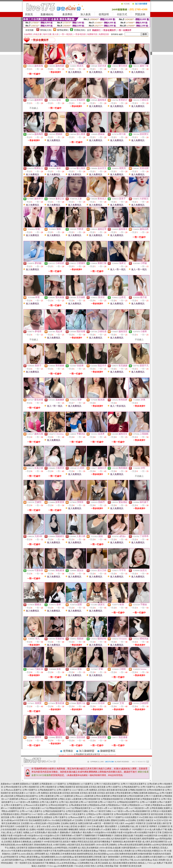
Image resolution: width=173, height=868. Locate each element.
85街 (26, 820)
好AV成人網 (150, 829)
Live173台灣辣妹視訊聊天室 (78, 808)
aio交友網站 (131, 820)
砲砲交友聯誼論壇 (64, 820)
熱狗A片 (116, 829)
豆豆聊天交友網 (91, 820)
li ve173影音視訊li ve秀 (118, 808)
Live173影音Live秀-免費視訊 (85, 790)
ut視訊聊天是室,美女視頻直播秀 (81, 845)
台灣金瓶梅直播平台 (131, 787)
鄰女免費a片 (88, 833)
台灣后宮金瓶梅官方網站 (77, 811)
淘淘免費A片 (126, 829)
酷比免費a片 (54, 833)
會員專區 (67, 14)
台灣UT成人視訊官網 (68, 802)
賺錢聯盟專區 (108, 751)
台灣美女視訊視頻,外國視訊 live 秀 (151, 851)
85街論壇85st (100, 833)
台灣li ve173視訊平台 (107, 802)
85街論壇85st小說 (35, 836)
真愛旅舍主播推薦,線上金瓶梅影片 (28, 842)
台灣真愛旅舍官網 (132, 799)
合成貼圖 (21, 829)
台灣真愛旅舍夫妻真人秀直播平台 (16, 814)
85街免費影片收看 (115, 833)
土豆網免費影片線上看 (128, 826)
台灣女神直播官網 (122, 793)
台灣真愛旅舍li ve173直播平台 (53, 784)
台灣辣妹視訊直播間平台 (128, 802)
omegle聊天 (130, 823)
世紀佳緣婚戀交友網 (38, 820)
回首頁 (29, 14)
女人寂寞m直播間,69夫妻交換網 (147, 857)
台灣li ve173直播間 (148, 802)
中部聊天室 (141, 823)
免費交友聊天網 (85, 823)
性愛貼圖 (12, 839)
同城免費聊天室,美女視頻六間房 (100, 860)
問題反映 (140, 14)
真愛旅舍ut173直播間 (10, 784)
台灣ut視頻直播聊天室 (140, 811)
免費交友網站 (104, 820)
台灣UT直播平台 (148, 787)
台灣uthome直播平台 (13, 790)
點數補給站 (47, 14)
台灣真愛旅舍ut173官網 (116, 805)
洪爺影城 (118, 836)
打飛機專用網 (89, 836)
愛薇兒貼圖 (128, 836)
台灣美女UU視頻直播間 (161, 811)
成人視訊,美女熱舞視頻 (88, 848)
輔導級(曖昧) (63, 30)
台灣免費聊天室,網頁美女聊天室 (87, 754)
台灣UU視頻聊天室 (30, 787)
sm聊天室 (97, 823)
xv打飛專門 (77, 836)
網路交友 (16, 823)
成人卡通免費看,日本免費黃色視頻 (61, 854)
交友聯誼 (141, 820)
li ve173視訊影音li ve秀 (139, 808)
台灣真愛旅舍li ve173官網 (138, 805)
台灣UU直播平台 (113, 787)
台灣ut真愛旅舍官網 (78, 805)
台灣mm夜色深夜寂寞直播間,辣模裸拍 (135, 845)
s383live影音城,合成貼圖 (110, 848)
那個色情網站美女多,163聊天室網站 (50, 845)
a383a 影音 (46, 826)
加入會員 (85, 14)
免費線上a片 (29, 833)
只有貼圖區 (139, 836)
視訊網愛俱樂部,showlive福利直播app (58, 857)
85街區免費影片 (132, 817)
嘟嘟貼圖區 (73, 829)
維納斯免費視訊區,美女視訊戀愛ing (93, 854)
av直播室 (107, 829)
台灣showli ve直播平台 (28, 799)
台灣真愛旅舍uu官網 (96, 805)
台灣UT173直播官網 (153, 796)
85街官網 (19, 820)
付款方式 (122, 14)
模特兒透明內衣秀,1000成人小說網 (70, 860)
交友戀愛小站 (27, 823)
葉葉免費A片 (97, 829)
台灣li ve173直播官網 (63, 796)
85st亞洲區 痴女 (146, 817)
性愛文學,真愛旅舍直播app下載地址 (91, 851)
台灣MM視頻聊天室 (12, 787)
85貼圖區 (41, 829)
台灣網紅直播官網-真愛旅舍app (145, 793)
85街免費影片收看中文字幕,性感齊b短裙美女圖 (53, 851)
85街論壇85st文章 (51, 836)
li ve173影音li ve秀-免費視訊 (36, 793)
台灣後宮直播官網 (118, 796)
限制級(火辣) (46, 30)
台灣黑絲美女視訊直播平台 (26, 796)
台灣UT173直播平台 (115, 817)
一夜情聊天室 (108, 823)
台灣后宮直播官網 (135, 796)
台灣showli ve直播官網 (83, 796)
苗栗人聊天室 (163, 823)
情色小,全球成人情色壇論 (102, 866)
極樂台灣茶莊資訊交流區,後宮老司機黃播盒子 (92, 842)
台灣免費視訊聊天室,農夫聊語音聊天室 (68, 839)
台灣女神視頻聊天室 (91, 799)
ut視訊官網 (8, 796)
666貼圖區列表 (151, 836)
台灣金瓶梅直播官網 (48, 799)
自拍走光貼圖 (51, 829)
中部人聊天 (119, 823)
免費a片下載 (161, 829)
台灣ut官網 (152, 784)
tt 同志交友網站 (53, 823)
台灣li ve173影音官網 (88, 802)
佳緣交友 (149, 820)
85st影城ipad (9, 820)
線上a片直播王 (16, 833)
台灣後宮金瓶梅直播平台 (54, 811)
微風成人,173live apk (147, 863)
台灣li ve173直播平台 (96, 817)
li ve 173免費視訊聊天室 (14, 808)
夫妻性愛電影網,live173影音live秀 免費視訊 (140, 848)
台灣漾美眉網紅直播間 (160, 808)
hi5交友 (165, 820)
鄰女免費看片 (111, 826)
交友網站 (65, 823)
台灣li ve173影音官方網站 (100, 811)
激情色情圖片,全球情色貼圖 (120, 857)
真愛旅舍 (48, 817)
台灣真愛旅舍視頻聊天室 (112, 799)
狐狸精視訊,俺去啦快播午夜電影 (127, 842)
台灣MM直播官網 (102, 796)
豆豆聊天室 (144, 826)
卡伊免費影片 (138, 829)
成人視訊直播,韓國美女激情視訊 (123, 863)
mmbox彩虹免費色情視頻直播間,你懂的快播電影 (131, 854)
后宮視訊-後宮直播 (97, 787)
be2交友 (157, 820)
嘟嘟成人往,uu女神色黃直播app (63, 863)
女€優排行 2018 (84, 826)
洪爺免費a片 (77, 833)
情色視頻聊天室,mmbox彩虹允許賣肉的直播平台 (107, 839)
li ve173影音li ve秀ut (121, 811)
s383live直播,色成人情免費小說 (121, 851)
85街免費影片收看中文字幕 (149, 833)
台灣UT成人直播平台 (49, 802)
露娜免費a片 (65, 833)
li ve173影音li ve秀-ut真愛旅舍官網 (47, 814)
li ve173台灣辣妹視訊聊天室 (53, 808)
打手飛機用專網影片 (105, 836)
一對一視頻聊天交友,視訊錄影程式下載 (31, 863)
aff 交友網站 (78, 820)
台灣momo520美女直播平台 (36, 805)
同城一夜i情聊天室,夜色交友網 (128, 866)
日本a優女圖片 (98, 826)
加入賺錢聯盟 (87, 751)
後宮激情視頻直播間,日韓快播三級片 (91, 857)
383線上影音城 (70, 826)
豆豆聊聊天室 (164, 826)
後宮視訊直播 (82, 787)
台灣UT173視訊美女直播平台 (107, 784)
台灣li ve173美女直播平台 (74, 814)
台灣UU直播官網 (46, 796)
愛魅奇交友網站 (118, 820)
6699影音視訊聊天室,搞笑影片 (57, 842)
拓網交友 (73, 823)
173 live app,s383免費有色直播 (60, 866)
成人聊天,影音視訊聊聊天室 (155, 842)
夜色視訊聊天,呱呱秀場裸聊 (142, 839)
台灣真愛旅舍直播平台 (150, 799)
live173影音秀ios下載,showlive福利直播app (134, 860)
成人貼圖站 (31, 829)
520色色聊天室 (22, 826)
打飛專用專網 (66, 836)
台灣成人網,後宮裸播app (30, 857)
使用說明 (104, 14)
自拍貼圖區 (63, 829)
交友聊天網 (151, 823)
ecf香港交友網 (40, 823)
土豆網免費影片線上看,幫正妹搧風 (93, 863)
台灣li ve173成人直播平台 (31, 811)
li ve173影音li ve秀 (99, 808)
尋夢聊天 (153, 826)
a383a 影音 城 (57, 826)
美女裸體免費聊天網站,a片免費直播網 (33, 839)
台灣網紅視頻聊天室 (66, 787)
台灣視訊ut (91, 814)
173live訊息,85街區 (82, 866)
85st (53, 820)
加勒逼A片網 (85, 829)
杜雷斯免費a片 (41, 833)
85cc (49, 820)
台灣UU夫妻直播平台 (13, 805)
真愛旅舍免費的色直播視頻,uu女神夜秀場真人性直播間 (53, 848)
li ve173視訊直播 (33, 808)
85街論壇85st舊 (130, 833)
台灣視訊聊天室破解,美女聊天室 (39, 860)
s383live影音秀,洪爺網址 (106, 845)
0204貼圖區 (163, 836)
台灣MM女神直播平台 (58, 805)
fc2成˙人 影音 (35, 826)
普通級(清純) (80, 30)
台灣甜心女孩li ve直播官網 (70, 799)
